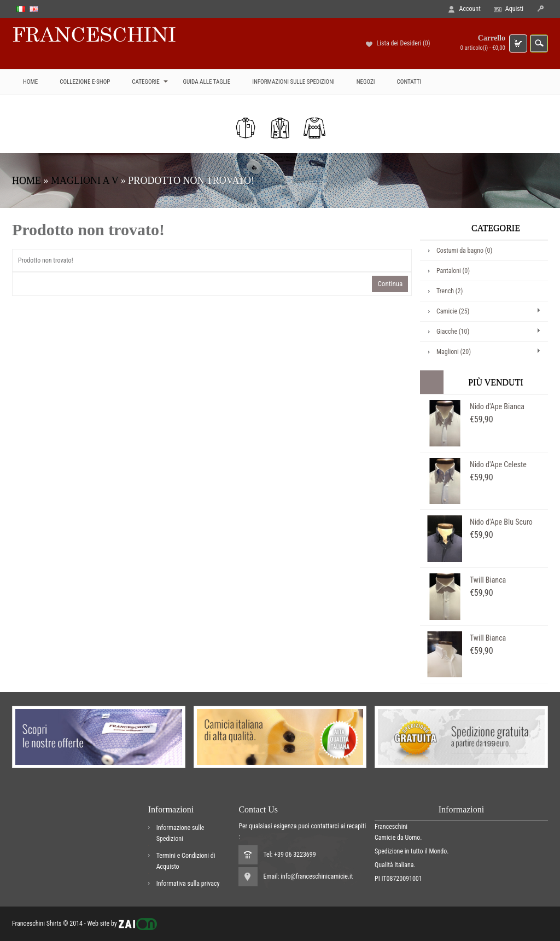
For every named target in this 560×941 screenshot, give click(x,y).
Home (27, 181)
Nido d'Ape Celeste (498, 464)
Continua (390, 284)
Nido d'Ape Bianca (497, 406)
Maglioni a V (84, 181)
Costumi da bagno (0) (464, 251)
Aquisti (514, 9)
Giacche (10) (453, 332)
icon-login (540, 9)
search (539, 43)
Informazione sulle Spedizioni (180, 833)
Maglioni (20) (454, 352)
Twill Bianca (488, 580)
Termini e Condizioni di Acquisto (186, 861)
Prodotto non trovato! (191, 181)
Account (470, 9)
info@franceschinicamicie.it (317, 876)
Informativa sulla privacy (188, 884)
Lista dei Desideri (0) (404, 43)
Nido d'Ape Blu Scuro (501, 522)
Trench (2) (450, 291)
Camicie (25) (453, 311)
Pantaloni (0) (453, 271)
